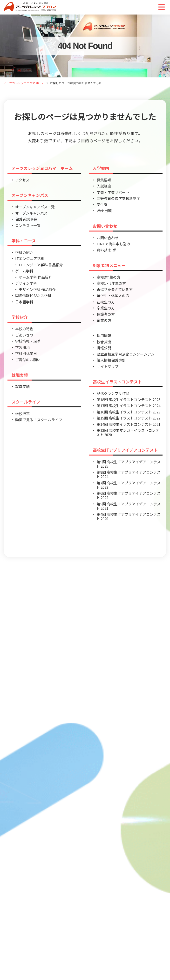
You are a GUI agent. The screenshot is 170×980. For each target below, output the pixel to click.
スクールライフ (26, 402)
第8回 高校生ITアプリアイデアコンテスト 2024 (128, 474)
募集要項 (104, 180)
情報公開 (104, 348)
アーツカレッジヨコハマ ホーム (24, 83)
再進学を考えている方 (115, 289)
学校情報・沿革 (28, 341)
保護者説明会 (26, 219)
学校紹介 (20, 317)
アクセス (22, 180)
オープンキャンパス (30, 195)
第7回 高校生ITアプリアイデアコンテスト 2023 (128, 485)
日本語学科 (24, 302)
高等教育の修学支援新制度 (118, 198)
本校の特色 (24, 329)
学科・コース (24, 241)
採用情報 (104, 335)
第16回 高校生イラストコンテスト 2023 (129, 412)
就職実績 (20, 375)
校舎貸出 (104, 342)
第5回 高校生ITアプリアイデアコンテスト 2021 (128, 506)
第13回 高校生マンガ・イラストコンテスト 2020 (128, 432)
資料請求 (107, 250)
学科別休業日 (26, 353)
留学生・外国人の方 (113, 295)
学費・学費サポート (113, 192)
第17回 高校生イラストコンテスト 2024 (129, 406)
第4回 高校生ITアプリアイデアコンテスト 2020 (128, 516)
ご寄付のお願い (28, 360)
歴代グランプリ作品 (113, 393)
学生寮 (102, 205)
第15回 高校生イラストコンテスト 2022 (129, 418)
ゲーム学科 (24, 271)
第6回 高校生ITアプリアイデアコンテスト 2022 (128, 495)
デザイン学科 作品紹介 (37, 289)
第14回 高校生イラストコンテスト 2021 (129, 424)
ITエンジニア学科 (30, 258)
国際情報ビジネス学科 (33, 295)
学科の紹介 (24, 252)
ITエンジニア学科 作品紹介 (41, 265)
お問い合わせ (105, 226)
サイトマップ (108, 366)
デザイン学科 (26, 283)
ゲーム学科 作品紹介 (35, 277)
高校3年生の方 (109, 277)
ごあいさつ (24, 335)
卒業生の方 (106, 308)
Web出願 (104, 211)
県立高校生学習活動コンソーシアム (126, 354)
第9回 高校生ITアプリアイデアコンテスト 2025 (128, 464)
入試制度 (104, 186)
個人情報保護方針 (111, 360)
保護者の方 (106, 314)
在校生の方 (106, 302)
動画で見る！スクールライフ (39, 420)
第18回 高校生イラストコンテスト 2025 (129, 400)
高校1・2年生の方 (111, 283)
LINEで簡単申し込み (113, 244)
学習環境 (22, 347)
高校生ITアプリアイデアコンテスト (125, 450)
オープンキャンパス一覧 (35, 207)
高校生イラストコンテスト (117, 382)
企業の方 (104, 320)
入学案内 (101, 168)
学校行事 (22, 414)
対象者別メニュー (109, 265)
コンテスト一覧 (28, 225)
